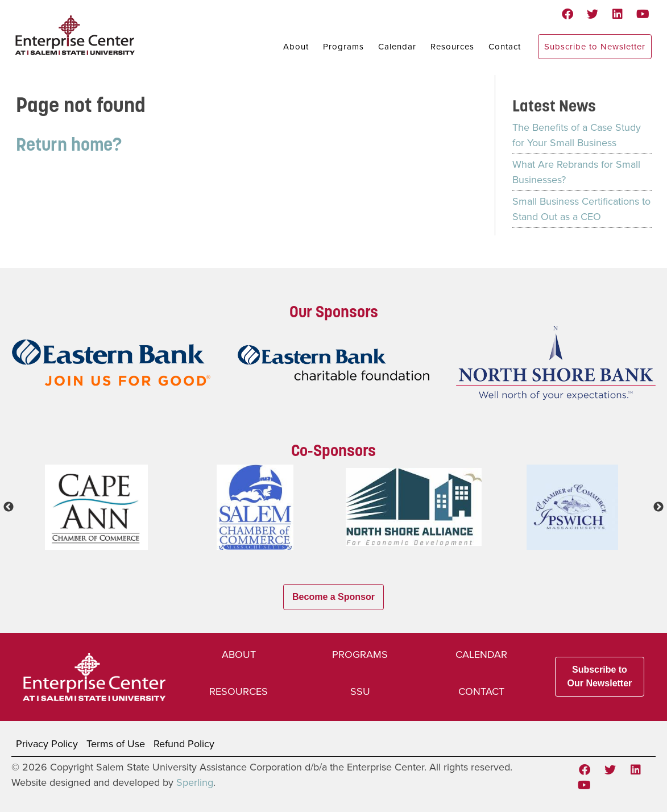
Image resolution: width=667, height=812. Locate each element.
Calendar (397, 47)
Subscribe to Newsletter (595, 47)
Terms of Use (116, 744)
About (296, 47)
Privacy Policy (47, 744)
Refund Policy (184, 744)
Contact (505, 47)
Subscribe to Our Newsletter (600, 676)
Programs (343, 47)
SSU (360, 691)
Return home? (69, 144)
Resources (452, 47)
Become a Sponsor (333, 597)
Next (658, 507)
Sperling (195, 782)
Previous (9, 507)
